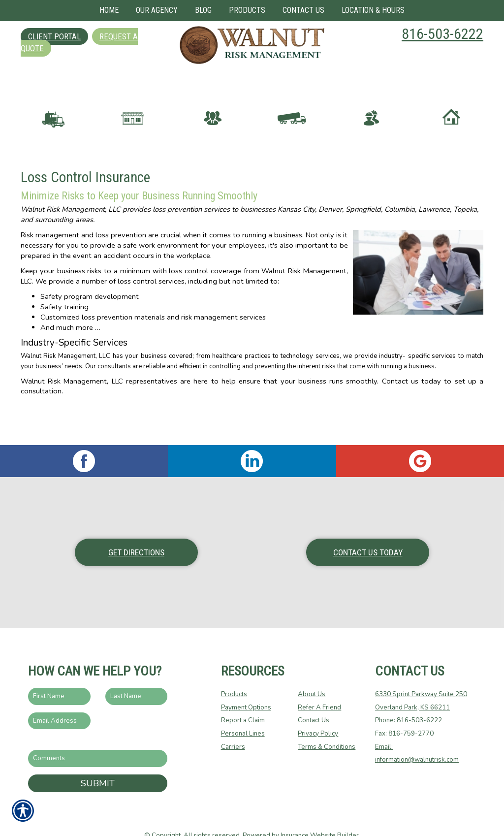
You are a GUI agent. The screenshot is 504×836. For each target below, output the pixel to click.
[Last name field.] (137, 678)
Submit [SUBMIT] (98, 764)
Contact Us (314, 702)
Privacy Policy (318, 715)
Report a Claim (243, 702)
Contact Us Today (368, 533)
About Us (312, 675)
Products (234, 675)
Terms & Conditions (327, 728)
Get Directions (136, 533)
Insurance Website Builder (320, 817)
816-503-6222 (442, 34)
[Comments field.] (98, 740)
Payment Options (246, 688)
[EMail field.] (59, 702)
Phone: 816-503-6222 (409, 702)
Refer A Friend (319, 688)
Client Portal (54, 36)
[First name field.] (59, 678)
